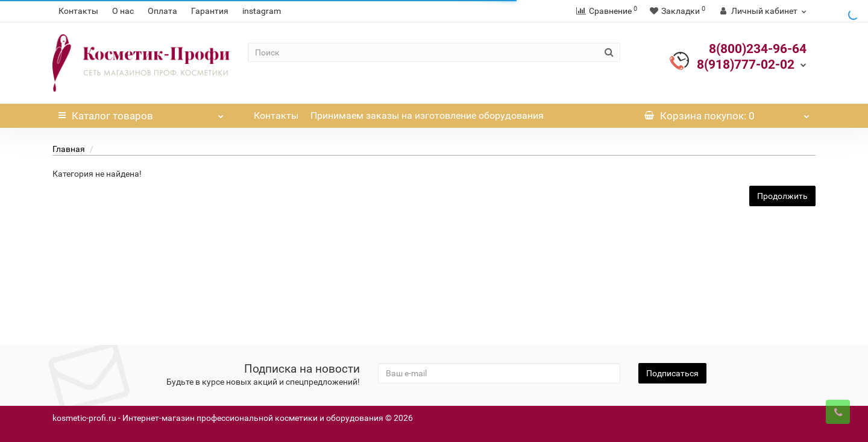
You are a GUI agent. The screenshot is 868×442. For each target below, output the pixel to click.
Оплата (162, 11)
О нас (123, 11)
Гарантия (210, 11)
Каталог (141, 113)
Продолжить (782, 196)
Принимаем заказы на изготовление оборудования (427, 115)
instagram (262, 11)
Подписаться (672, 373)
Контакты (78, 11)
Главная (69, 149)
